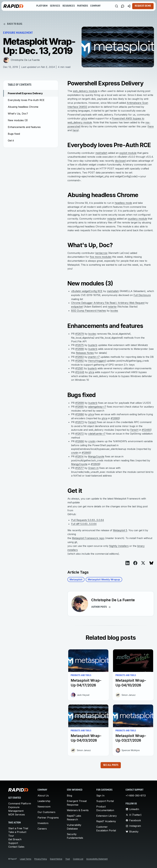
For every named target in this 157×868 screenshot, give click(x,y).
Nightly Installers (119, 546)
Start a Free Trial (18, 828)
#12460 (146, 430)
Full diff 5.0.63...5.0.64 (84, 524)
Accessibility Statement (97, 859)
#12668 (80, 349)
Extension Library (106, 816)
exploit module (128, 153)
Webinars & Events (78, 810)
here (151, 126)
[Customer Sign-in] (129, 6)
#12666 (80, 441)
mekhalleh (101, 153)
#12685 (115, 418)
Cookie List (78, 859)
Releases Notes (85, 353)
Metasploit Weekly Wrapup (104, 579)
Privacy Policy (41, 859)
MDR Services (17, 815)
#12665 (86, 453)
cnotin (92, 441)
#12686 (80, 414)
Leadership (44, 801)
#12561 (79, 368)
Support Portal (105, 801)
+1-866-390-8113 (136, 796)
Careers (42, 829)
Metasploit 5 (120, 530)
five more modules (101, 257)
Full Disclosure (142, 295)
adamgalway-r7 (97, 407)
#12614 (79, 456)
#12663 (79, 357)
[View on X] (143, 563)
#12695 (79, 407)
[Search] (117, 6)
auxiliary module (138, 219)
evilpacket (77, 307)
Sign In (100, 796)
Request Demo (143, 6)
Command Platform (20, 803)
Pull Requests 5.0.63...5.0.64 (88, 520)
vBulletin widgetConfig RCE (87, 291)
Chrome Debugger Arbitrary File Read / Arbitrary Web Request (108, 303)
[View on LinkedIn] (127, 563)
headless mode (123, 203)
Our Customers (46, 812)
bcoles (114, 311)
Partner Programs (48, 818)
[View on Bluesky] (151, 563)
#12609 (95, 464)
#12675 (79, 345)
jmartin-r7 (94, 357)
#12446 (80, 372)
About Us (43, 796)
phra (84, 118)
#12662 (79, 361)
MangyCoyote (96, 456)
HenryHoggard (97, 361)
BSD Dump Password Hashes (89, 311)
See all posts (111, 765)
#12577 (79, 468)
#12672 (79, 434)
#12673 (79, 422)
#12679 (80, 334)
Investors (43, 823)
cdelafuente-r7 (97, 434)
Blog (69, 796)
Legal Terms (26, 859)
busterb (93, 345)
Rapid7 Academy (106, 821)
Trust (68, 859)
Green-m (93, 468)
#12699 (80, 403)
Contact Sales (16, 847)
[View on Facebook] (135, 563)
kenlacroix (101, 253)
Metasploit (76, 579)
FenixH (92, 422)
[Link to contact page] (123, 6)
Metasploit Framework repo (88, 538)
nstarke (112, 219)
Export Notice (56, 859)
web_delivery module (85, 91)
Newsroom (44, 807)
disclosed (120, 161)
